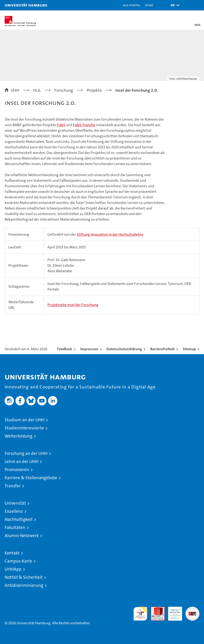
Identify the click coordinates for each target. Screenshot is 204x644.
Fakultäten (15, 527)
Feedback (65, 349)
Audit (155, 609)
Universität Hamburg (26, 5)
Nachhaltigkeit (19, 519)
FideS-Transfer (84, 125)
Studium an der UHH (25, 420)
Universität (15, 503)
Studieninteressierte (24, 428)
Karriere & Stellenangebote (31, 478)
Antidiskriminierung (24, 585)
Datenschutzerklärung (124, 349)
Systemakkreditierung (192, 609)
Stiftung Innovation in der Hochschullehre (110, 234)
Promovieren (17, 470)
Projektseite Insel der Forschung (73, 305)
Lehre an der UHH (22, 461)
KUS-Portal (132, 5)
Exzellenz (14, 511)
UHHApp (13, 569)
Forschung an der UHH (26, 453)
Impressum (89, 349)
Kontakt (12, 553)
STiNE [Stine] (149, 5)
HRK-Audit (173, 612)
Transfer (13, 486)
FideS (61, 125)
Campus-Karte (18, 561)
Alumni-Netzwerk (22, 536)
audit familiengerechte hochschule (140, 614)
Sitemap (189, 349)
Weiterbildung (19, 436)
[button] (174, 5)
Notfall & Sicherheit (24, 577)
